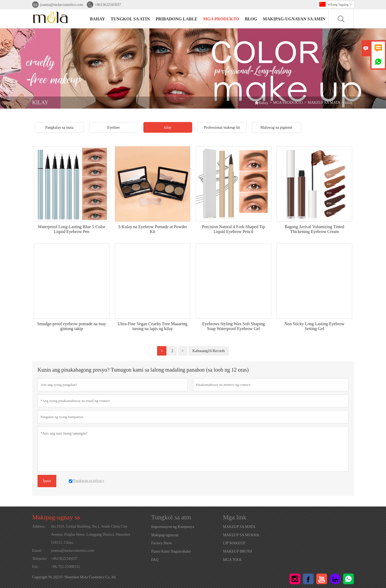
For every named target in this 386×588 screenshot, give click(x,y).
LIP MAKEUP (234, 543)
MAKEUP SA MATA (324, 103)
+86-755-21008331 (65, 567)
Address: (39, 526)
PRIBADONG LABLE (176, 19)
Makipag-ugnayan (165, 535)
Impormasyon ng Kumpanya (173, 527)
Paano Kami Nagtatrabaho (171, 551)
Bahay (261, 103)
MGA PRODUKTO (221, 19)
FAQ (155, 560)
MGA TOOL (233, 560)
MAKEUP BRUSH (238, 551)
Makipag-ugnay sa (56, 517)
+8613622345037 (108, 5)
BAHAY (97, 19)
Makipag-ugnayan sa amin (294, 19)
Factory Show (162, 543)
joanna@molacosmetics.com (62, 5)
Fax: (36, 567)
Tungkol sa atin (130, 19)
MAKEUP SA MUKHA (241, 535)
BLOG (251, 19)
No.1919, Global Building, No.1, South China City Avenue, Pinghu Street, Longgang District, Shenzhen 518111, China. (91, 535)
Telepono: (40, 559)
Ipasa (47, 481)
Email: (37, 551)
